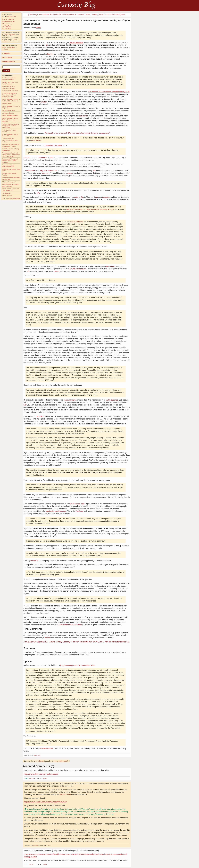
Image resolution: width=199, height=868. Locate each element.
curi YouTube (7, 26)
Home (94, 15)
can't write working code (56, 511)
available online (46, 748)
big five (50, 54)
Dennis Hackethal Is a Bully (10, 116)
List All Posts (7, 58)
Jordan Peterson (76, 43)
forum (42, 761)
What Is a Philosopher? (9, 182)
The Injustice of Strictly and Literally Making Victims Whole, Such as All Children (11, 155)
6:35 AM (36, 846)
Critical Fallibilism (8, 20)
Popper (12, 47)
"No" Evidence (6, 193)
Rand (4, 47)
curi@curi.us (12, 16)
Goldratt (5, 49)
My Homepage (7, 24)
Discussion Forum (9, 22)
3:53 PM (31, 778)
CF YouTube (7, 28)
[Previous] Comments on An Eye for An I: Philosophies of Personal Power (59, 15)
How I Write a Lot (7, 104)
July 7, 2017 (37, 755)
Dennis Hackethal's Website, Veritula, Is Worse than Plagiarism (10, 120)
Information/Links (9, 62)
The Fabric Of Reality (53, 145)
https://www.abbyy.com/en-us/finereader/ (41, 774)
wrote (39, 28)
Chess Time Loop (7, 196)
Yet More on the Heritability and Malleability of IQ (109, 92)
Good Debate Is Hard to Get (10, 91)
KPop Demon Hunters (9, 110)
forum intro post (61, 761)
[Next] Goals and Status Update (112, 15)
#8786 (45, 778)
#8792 (49, 846)
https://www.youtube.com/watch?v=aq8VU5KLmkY (45, 802)
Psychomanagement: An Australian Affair (78, 665)
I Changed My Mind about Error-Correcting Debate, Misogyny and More (10, 95)
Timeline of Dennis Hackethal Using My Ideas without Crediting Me (11, 126)
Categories (6, 53)
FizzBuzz (79, 511)
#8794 (45, 865)
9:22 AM (31, 865)
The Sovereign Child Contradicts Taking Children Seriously (10, 140)
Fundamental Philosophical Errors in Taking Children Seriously (10, 161)
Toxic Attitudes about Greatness (11, 198)
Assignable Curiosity (8, 113)
